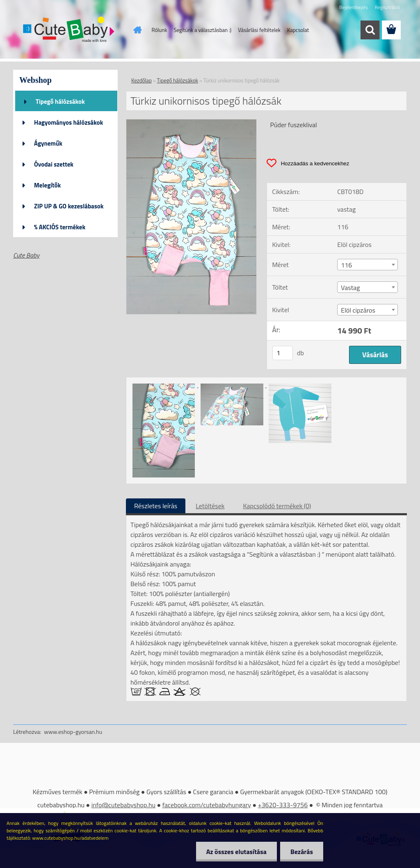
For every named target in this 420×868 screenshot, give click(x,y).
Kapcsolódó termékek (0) (277, 506)
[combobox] (367, 265)
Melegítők (47, 185)
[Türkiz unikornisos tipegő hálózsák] (191, 123)
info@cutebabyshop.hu (123, 805)
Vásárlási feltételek (259, 30)
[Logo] (70, 30)
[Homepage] (136, 30)
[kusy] (283, 353)
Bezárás (302, 852)
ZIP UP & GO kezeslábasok (69, 206)
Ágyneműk (48, 143)
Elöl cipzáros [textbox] (358, 310)
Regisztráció (387, 7)
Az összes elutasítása (236, 852)
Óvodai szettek (54, 164)
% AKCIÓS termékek (60, 227)
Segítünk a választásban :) (202, 30)
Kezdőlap (142, 80)
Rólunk (160, 30)
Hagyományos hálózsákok (68, 122)
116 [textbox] (346, 265)
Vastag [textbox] (350, 288)
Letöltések (210, 506)
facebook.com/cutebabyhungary (207, 805)
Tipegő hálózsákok (60, 102)
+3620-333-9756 (283, 805)
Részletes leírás (156, 506)
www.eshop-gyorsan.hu (73, 732)
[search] (370, 30)
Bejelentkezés (354, 7)
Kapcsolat (298, 30)
